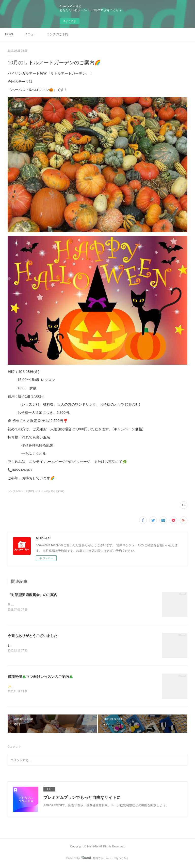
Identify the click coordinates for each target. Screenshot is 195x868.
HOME (10, 34)
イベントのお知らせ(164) (50, 491)
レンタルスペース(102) (21, 491)
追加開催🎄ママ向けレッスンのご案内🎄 (40, 677)
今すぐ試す (70, 21)
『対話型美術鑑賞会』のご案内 (32, 595)
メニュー (30, 34)
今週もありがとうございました (32, 636)
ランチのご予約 (57, 34)
